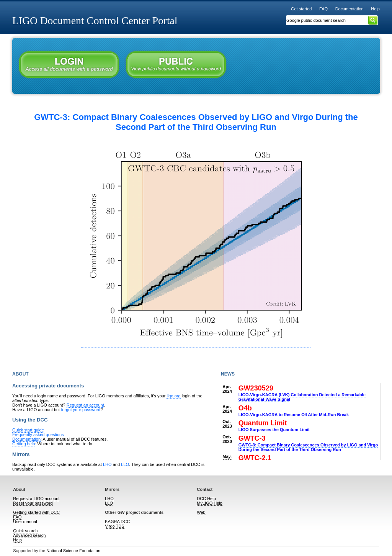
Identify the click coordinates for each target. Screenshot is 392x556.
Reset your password (33, 503)
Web (201, 512)
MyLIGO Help (210, 503)
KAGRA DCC (117, 522)
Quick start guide (28, 430)
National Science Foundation (73, 551)
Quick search (25, 531)
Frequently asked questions (38, 435)
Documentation (350, 9)
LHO (107, 464)
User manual (25, 522)
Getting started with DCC (36, 512)
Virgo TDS (114, 526)
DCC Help (206, 499)
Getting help (24, 444)
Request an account (85, 405)
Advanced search (29, 535)
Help (375, 9)
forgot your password (81, 410)
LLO (125, 464)
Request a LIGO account (36, 499)
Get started (301, 9)
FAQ (323, 9)
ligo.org (173, 396)
